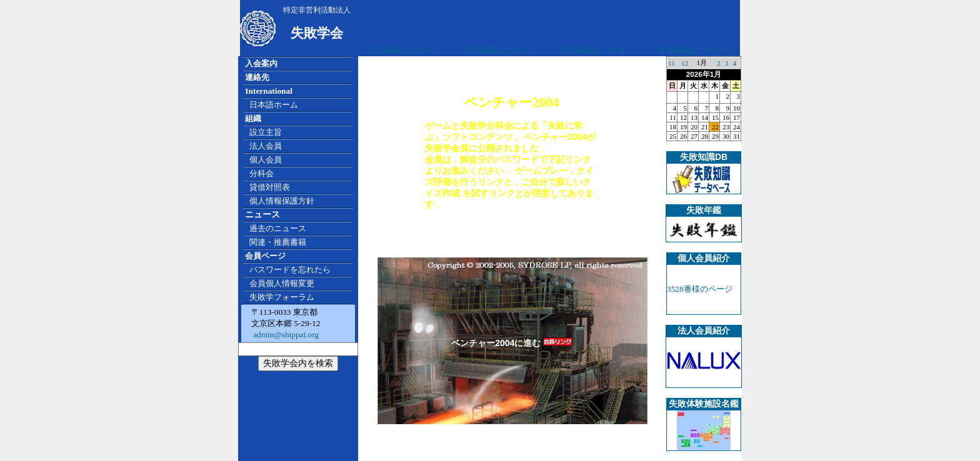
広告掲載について (404, 50)
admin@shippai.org (285, 335)
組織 (253, 118)
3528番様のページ (700, 289)
